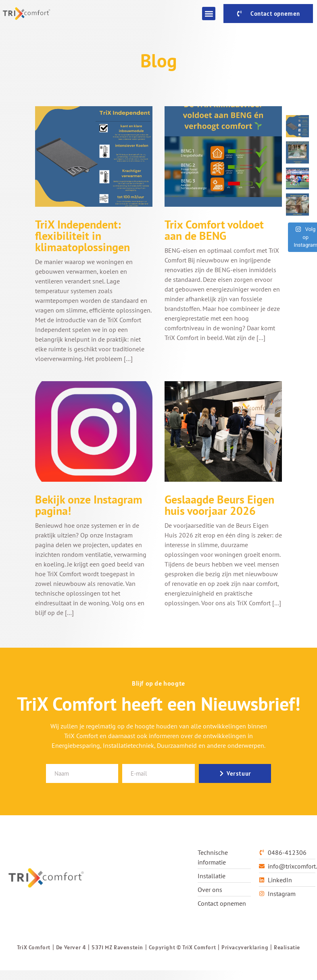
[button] (209, 14)
